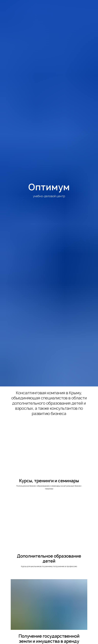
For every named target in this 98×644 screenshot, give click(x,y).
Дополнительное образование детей (49, 559)
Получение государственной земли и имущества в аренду (49, 639)
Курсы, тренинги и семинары (49, 481)
